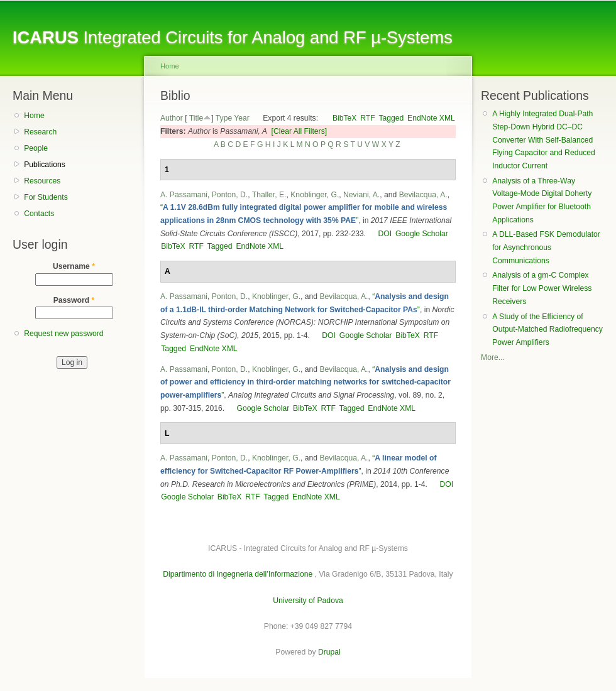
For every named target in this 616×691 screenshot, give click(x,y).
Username (74, 266)
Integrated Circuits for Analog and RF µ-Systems (233, 37)
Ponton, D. (230, 195)
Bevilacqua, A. (423, 195)
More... (493, 357)
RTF (367, 118)
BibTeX (345, 118)
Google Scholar (422, 234)
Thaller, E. (269, 195)
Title (196, 118)
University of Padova (308, 601)
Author (172, 118)
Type (224, 118)
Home (34, 116)
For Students (46, 197)
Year (242, 118)
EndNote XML (431, 118)
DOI (385, 234)
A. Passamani (184, 195)
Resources (42, 181)
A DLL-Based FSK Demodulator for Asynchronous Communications (546, 247)
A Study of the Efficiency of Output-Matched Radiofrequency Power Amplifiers (547, 329)
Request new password (63, 334)
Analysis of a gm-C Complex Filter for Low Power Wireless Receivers (542, 288)
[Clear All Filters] (300, 131)
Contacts (39, 214)
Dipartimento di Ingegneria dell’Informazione (238, 574)
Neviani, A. (361, 195)
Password (74, 300)
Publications (45, 165)
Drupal (329, 652)
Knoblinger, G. (315, 195)
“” (305, 382)
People (36, 148)
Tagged (391, 118)
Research (40, 132)
